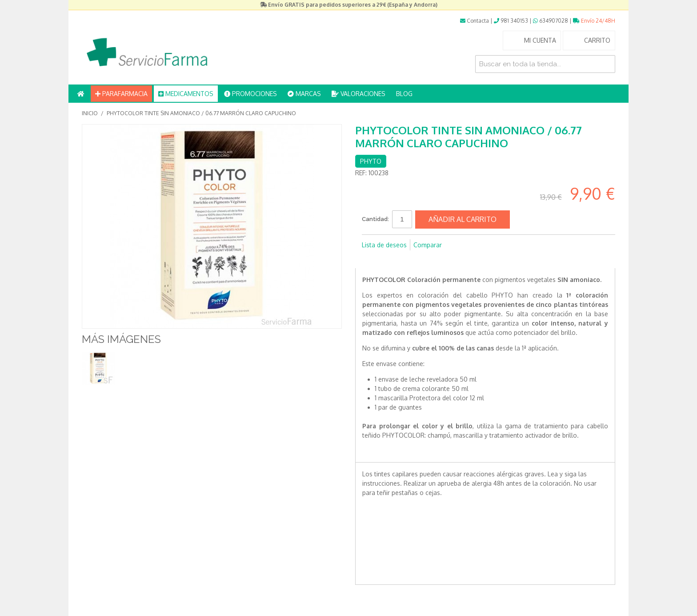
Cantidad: (375, 219)
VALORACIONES (359, 94)
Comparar (428, 245)
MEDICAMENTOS (186, 94)
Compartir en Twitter (389, 259)
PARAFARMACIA (121, 94)
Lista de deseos (384, 245)
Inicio (90, 113)
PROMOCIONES (250, 94)
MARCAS (304, 94)
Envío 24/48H (594, 21)
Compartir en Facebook (371, 259)
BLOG (404, 94)
